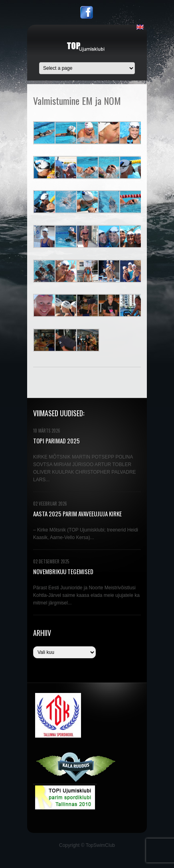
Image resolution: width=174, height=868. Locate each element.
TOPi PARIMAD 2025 (56, 441)
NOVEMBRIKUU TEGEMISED (63, 571)
